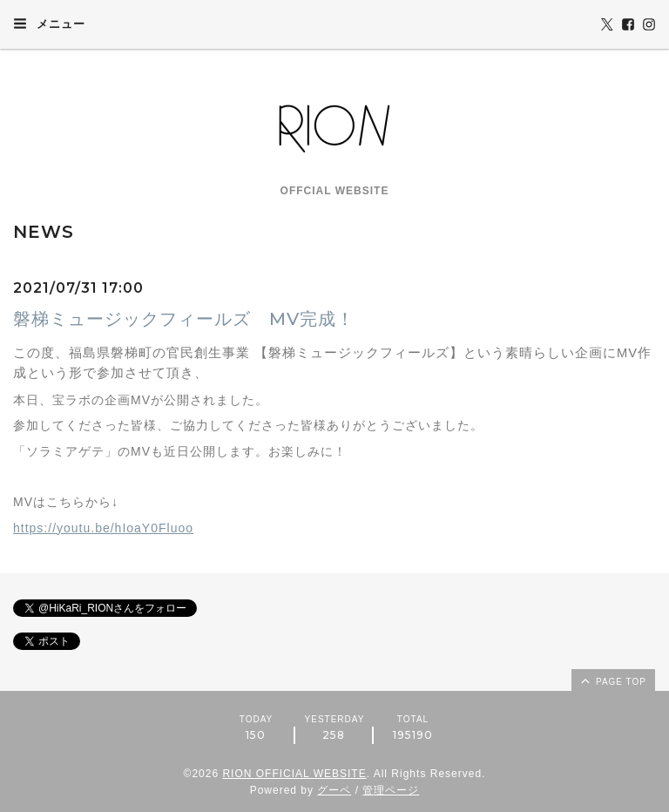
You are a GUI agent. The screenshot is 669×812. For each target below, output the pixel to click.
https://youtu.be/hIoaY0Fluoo (103, 528)
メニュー (49, 24)
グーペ (334, 790)
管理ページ (391, 790)
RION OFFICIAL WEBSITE (294, 774)
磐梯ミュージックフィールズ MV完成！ (184, 319)
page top (612, 680)
